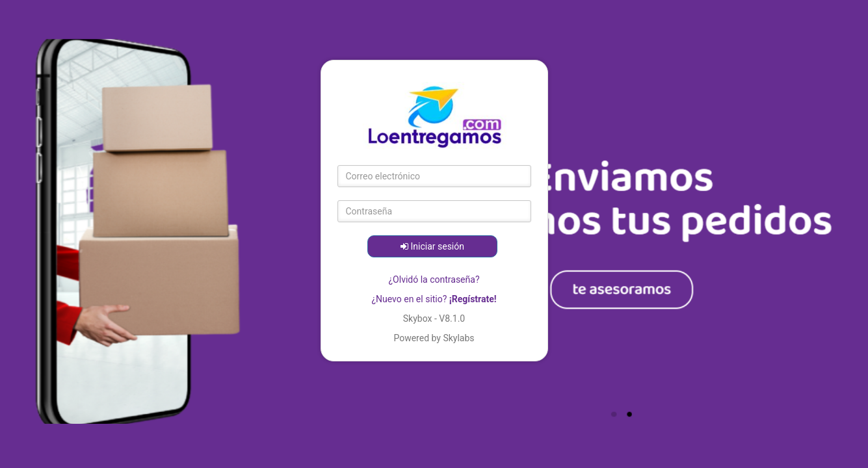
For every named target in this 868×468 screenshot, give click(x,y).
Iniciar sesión (432, 246)
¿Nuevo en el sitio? (434, 299)
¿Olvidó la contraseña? (434, 279)
